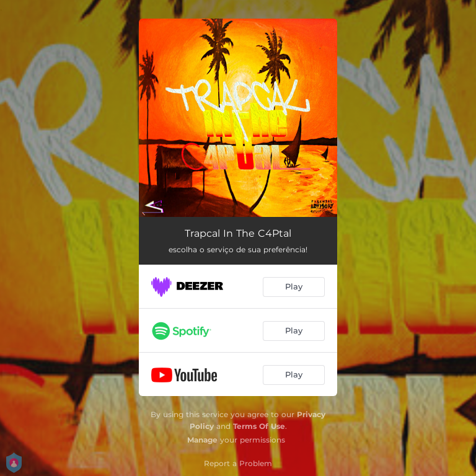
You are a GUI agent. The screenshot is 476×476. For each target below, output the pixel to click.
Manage (202, 440)
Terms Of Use (259, 426)
